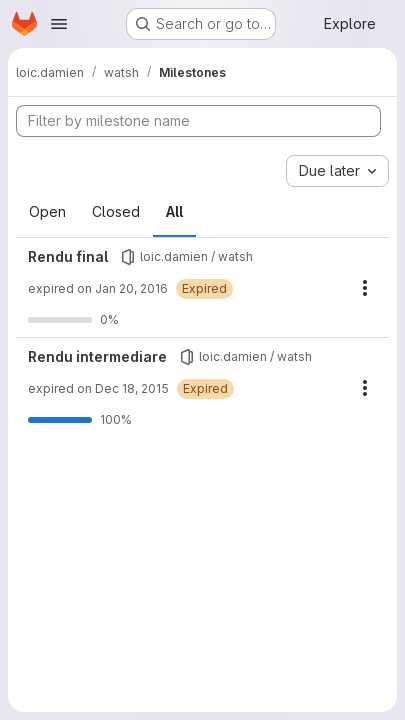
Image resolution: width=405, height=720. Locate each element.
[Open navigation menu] (59, 24)
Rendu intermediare (97, 356)
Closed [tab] (116, 211)
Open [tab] (47, 211)
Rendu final (68, 256)
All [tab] (174, 211)
